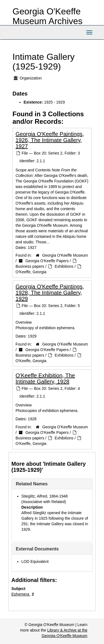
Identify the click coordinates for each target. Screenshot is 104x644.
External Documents (37, 549)
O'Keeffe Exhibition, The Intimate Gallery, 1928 (45, 378)
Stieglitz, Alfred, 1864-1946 (45, 496)
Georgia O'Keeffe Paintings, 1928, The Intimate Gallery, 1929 (50, 293)
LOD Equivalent (35, 561)
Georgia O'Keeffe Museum (65, 255)
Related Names (32, 484)
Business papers (30, 266)
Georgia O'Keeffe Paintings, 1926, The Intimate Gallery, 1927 (50, 140)
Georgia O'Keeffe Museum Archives (48, 16)
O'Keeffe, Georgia (31, 272)
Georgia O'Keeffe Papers (47, 261)
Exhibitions (64, 266)
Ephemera (21, 594)
